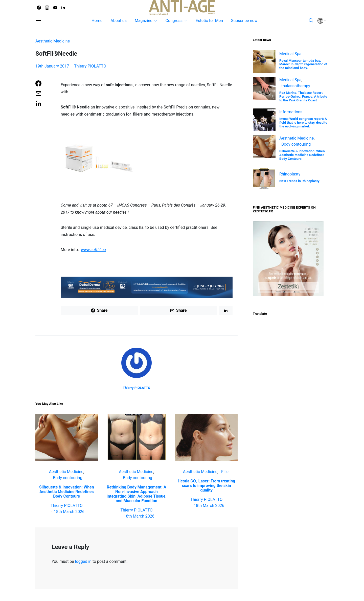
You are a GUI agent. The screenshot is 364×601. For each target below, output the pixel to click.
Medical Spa (290, 54)
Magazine (144, 21)
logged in (83, 561)
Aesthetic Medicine (53, 41)
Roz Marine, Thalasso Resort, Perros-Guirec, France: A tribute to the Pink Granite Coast (303, 96)
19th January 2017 (52, 66)
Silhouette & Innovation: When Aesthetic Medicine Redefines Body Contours (67, 492)
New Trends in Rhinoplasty (299, 181)
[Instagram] (47, 8)
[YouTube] (55, 8)
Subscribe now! (245, 21)
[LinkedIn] (63, 8)
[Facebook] (39, 8)
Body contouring (67, 478)
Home (97, 21)
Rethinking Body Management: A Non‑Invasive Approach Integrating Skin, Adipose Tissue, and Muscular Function (137, 494)
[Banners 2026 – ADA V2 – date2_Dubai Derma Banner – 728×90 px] (147, 287)
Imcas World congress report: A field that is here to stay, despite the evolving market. (303, 123)
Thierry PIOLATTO (90, 66)
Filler (225, 472)
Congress (174, 21)
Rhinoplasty (290, 174)
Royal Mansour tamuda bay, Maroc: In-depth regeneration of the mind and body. (303, 64)
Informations (291, 112)
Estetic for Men (209, 21)
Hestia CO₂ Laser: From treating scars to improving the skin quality (206, 486)
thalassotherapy (296, 86)
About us (119, 21)
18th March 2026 (69, 512)
